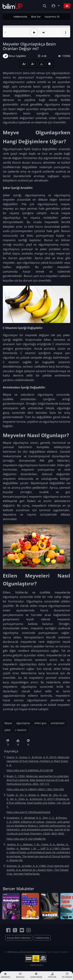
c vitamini (21, 730)
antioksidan (58, 723)
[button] (66, 32)
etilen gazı (40, 723)
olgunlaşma (23, 723)
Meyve (8, 723)
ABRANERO (37, 965)
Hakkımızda (20, 17)
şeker (8, 730)
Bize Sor (36, 17)
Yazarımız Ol (52, 17)
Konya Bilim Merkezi (19, 938)
